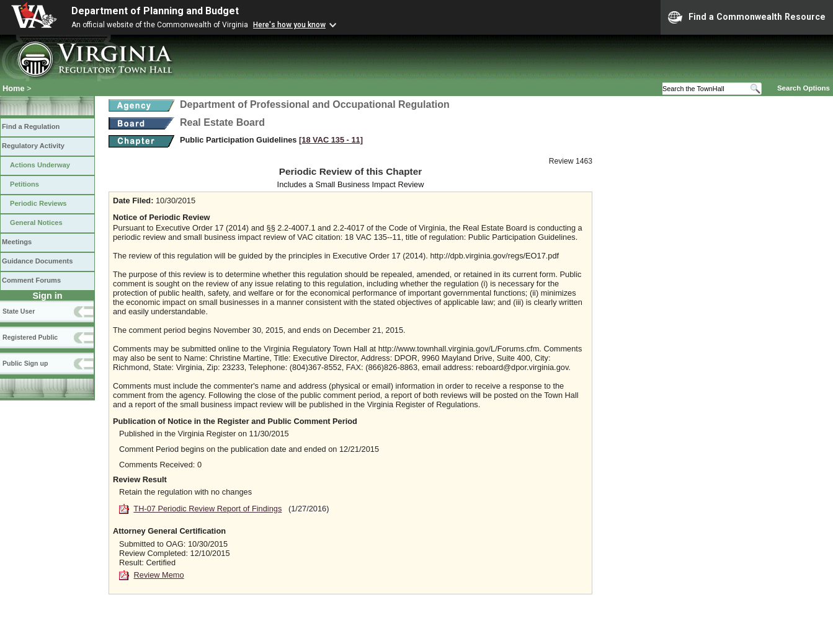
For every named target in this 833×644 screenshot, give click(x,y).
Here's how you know (289, 25)
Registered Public (30, 337)
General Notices (36, 223)
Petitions (24, 184)
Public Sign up (25, 363)
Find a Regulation (31, 126)
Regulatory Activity (33, 146)
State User (19, 311)
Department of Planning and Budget (155, 11)
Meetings (17, 242)
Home (14, 88)
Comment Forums (31, 280)
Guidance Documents (37, 261)
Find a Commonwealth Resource (747, 17)
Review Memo (159, 575)
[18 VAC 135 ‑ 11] (331, 140)
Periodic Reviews (38, 203)
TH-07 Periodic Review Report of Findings (207, 509)
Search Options (804, 88)
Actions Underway (40, 165)
